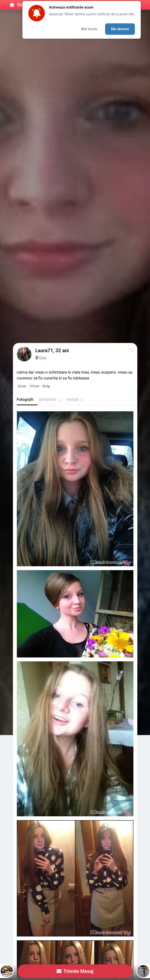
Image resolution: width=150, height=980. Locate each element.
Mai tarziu (89, 29)
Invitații (75, 400)
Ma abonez (120, 29)
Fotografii (25, 400)
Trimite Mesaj (75, 971)
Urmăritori (50, 400)
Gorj (43, 358)
